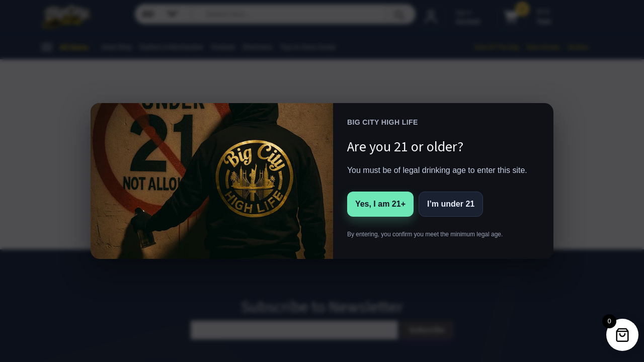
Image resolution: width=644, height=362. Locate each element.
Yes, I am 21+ (380, 204)
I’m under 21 (451, 204)
